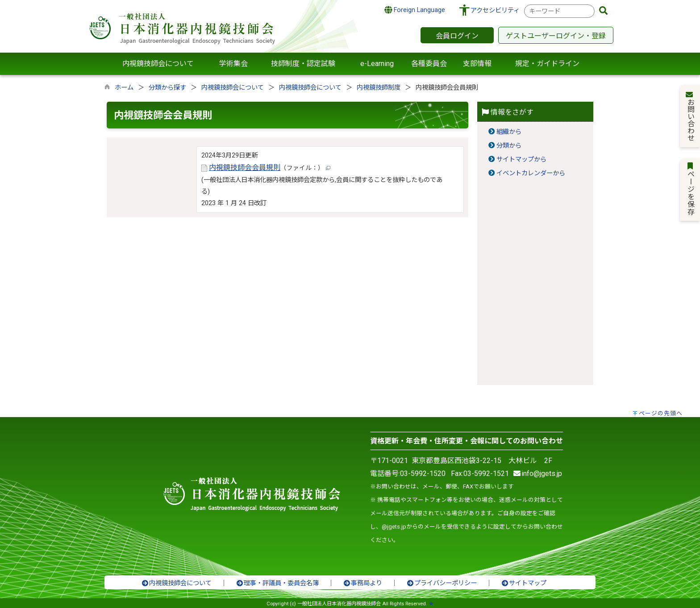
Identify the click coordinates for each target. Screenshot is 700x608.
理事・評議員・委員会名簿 (277, 583)
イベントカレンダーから (531, 173)
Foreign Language (415, 10)
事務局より (362, 583)
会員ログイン (457, 36)
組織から (509, 132)
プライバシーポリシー (442, 583)
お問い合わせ (690, 116)
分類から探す (167, 88)
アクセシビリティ (495, 10)
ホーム (124, 88)
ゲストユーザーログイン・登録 (556, 36)
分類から (509, 146)
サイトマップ (524, 583)
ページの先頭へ (661, 413)
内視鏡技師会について (233, 88)
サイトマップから (521, 159)
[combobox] (559, 11)
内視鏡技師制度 (379, 88)
